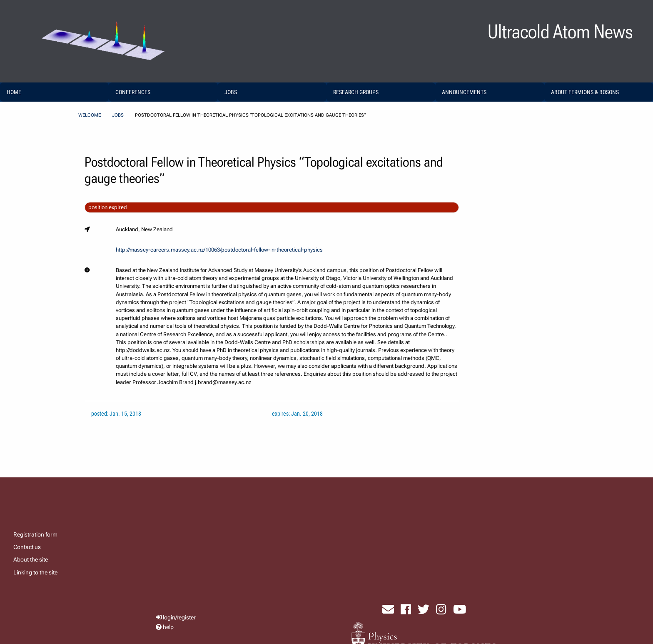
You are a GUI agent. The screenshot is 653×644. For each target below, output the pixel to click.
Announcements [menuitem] (464, 92)
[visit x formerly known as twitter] (424, 609)
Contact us (27, 547)
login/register (179, 618)
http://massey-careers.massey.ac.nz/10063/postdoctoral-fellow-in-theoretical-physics (219, 250)
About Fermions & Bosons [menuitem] (585, 92)
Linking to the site (35, 572)
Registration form (35, 534)
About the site (31, 559)
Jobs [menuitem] (231, 92)
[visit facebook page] (406, 609)
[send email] (388, 609)
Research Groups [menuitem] (356, 92)
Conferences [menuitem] (133, 92)
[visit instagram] (441, 609)
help (168, 627)
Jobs (118, 115)
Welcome (90, 115)
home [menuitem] (14, 92)
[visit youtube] (460, 609)
